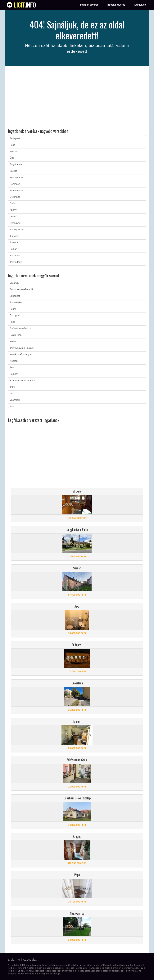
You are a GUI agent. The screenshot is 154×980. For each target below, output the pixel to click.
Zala (12, 407)
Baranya (14, 283)
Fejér (12, 322)
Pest (12, 367)
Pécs (12, 145)
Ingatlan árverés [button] (91, 5)
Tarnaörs (14, 236)
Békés (13, 309)
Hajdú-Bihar (16, 335)
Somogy (14, 374)
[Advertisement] (77, 98)
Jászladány (16, 262)
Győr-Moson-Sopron (21, 328)
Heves (13, 342)
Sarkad (14, 171)
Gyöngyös (15, 223)
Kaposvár (15, 256)
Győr (12, 203)
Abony (13, 210)
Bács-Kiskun (16, 302)
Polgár (13, 249)
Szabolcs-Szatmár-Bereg (23, 381)
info (25, 5)
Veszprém (15, 400)
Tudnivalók (140, 5)
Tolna (13, 387)
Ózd (12, 158)
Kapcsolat (30, 960)
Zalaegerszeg (17, 230)
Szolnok (14, 242)
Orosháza (15, 197)
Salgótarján (16, 164)
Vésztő (13, 217)
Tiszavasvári (16, 191)
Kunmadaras (17, 177)
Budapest (15, 138)
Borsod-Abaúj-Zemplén (22, 289)
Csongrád (15, 315)
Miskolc (14, 152)
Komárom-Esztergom (21, 354)
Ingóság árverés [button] (117, 5)
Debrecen (15, 184)
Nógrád (14, 361)
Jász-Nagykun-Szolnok (22, 348)
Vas (12, 393)
